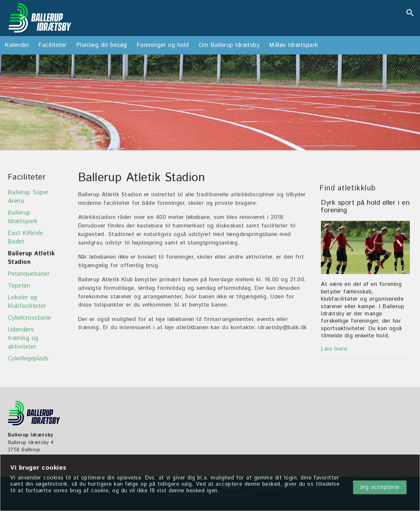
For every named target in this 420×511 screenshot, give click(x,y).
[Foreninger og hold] (365, 247)
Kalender (17, 45)
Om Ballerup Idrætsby (229, 45)
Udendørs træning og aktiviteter (23, 338)
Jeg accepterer (380, 487)
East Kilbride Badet (26, 238)
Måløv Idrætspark (294, 45)
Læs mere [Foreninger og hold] (334, 349)
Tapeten (19, 286)
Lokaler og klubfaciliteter (27, 302)
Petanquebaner (29, 274)
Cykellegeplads (28, 359)
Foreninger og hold (163, 45)
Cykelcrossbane (30, 318)
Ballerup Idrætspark (23, 217)
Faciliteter (53, 45)
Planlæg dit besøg (102, 45)
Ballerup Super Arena (28, 197)
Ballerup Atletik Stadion (31, 258)
